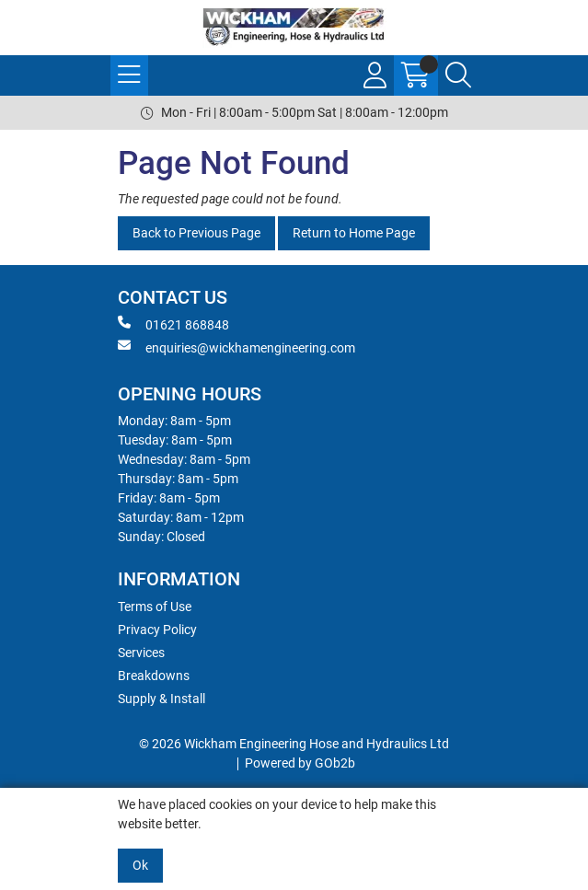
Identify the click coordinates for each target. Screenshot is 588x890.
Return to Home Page (354, 233)
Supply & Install (161, 699)
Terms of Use (155, 607)
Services (141, 653)
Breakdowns (154, 676)
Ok (140, 865)
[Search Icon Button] (458, 75)
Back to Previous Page (196, 233)
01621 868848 (173, 324)
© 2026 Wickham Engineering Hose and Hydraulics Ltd (294, 744)
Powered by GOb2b (300, 763)
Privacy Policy (157, 630)
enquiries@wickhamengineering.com (236, 347)
